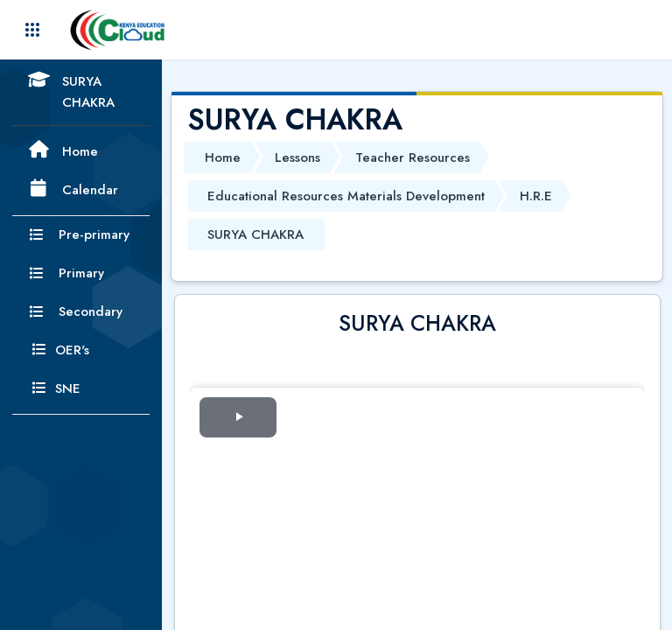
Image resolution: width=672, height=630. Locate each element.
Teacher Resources (413, 157)
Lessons (297, 157)
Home (223, 157)
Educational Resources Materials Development (346, 196)
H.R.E (536, 196)
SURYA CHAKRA (255, 234)
